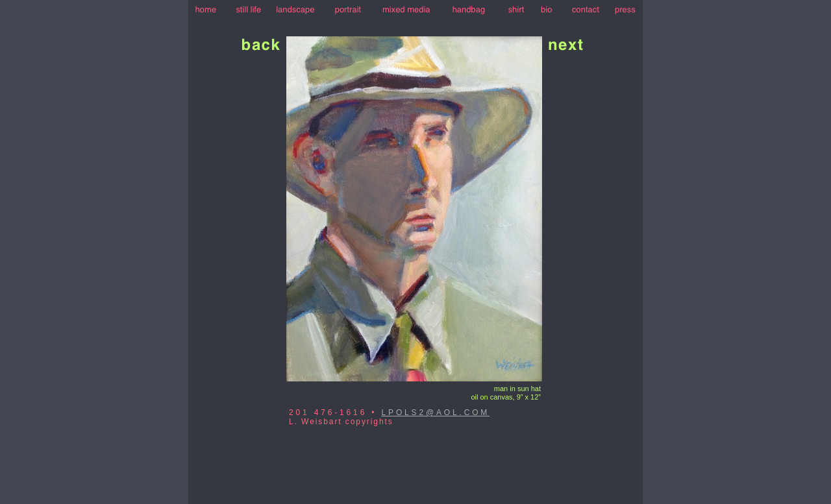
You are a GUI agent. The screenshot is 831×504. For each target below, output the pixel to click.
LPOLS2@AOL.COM (436, 413)
